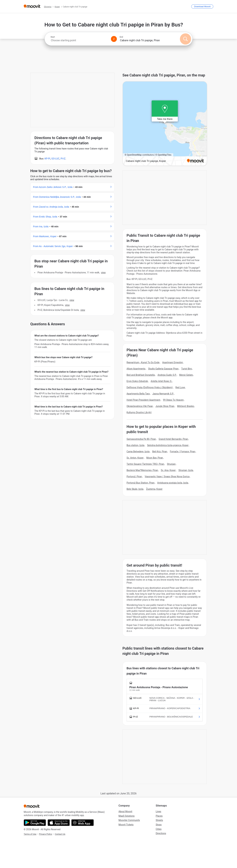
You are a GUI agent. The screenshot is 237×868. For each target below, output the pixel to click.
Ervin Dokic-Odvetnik (137, 381)
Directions (161, 833)
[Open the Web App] (83, 823)
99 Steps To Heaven (173, 400)
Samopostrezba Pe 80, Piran (141, 439)
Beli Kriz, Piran (160, 452)
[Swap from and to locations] (114, 39)
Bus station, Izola (135, 445)
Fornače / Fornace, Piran (183, 452)
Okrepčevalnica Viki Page (140, 406)
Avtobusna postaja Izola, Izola (173, 483)
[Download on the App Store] (59, 823)
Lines (158, 811)
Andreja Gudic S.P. (167, 375)
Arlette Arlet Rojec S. (161, 381)
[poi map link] (165, 124)
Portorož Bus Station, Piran (141, 483)
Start (53, 37)
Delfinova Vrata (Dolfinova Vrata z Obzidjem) (150, 387)
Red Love (180, 387)
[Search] (185, 39)
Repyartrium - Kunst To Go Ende (143, 362)
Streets (159, 820)
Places (159, 816)
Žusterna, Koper (154, 489)
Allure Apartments (136, 369)
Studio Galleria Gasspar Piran (163, 369)
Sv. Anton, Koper (135, 458)
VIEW (103, 273)
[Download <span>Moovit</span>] (202, 6)
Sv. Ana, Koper (168, 470)
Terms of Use (30, 834)
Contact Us (60, 834)
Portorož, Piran (134, 476)
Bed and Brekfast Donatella (141, 375)
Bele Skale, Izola (135, 489)
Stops (159, 825)
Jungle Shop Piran (165, 406)
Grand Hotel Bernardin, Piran (173, 439)
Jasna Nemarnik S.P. (163, 394)
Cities (159, 829)
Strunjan (171, 464)
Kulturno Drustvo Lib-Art (139, 412)
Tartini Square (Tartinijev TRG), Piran (145, 464)
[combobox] (79, 40)
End (121, 37)
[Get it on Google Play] (35, 823)
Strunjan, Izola (186, 470)
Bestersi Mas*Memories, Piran (142, 470)
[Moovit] (32, 6)
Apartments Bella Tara (138, 394)
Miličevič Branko (186, 406)
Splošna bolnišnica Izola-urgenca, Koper (168, 445)
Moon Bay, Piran (155, 458)
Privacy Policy (46, 834)
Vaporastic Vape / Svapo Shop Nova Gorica (167, 476)
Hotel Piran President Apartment (143, 400)
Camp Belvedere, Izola (138, 452)
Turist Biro (187, 369)
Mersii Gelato (186, 375)
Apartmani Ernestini (173, 362)
